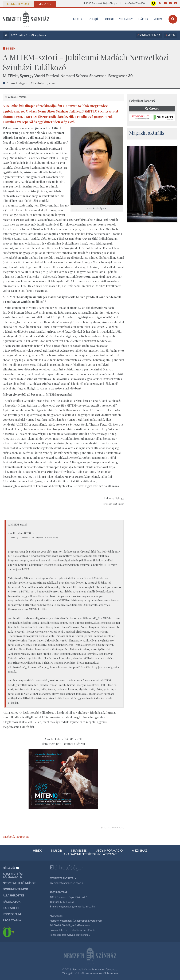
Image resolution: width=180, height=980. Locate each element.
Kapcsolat (11, 908)
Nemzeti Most (18, 4)
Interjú (93, 19)
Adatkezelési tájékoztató (13, 876)
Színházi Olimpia (149, 35)
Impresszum (12, 914)
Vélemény (126, 19)
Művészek (79, 851)
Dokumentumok (15, 889)
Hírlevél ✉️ (11, 868)
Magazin (45, 4)
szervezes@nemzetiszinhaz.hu (67, 883)
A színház (140, 851)
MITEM (158, 19)
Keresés (152, 109)
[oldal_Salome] (152, 184)
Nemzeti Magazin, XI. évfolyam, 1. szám (32, 83)
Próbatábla (12, 921)
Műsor (56, 851)
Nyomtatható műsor (19, 883)
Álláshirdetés (13, 896)
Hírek (37, 851)
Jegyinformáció (110, 851)
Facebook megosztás (16, 837)
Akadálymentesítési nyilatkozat (90, 854)
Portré (109, 19)
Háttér (143, 19)
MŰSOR (78, 19)
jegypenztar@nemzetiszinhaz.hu (77, 907)
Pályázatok (12, 902)
